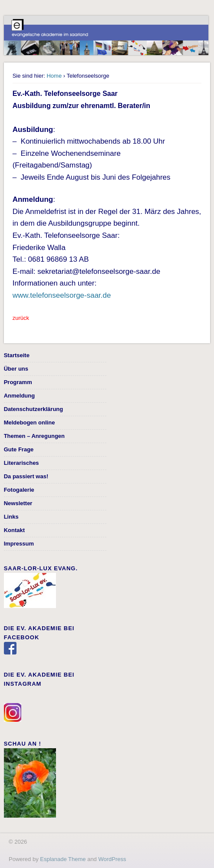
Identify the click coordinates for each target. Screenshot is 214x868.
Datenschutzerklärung (34, 409)
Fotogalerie (19, 490)
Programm (18, 382)
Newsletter (18, 503)
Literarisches (21, 463)
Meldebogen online (30, 422)
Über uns (16, 369)
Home (54, 76)
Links (11, 517)
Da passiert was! (26, 476)
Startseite (17, 355)
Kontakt (14, 530)
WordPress (112, 859)
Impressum (19, 544)
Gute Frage (19, 449)
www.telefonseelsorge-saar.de (62, 295)
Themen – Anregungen (34, 436)
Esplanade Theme (63, 859)
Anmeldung (20, 396)
